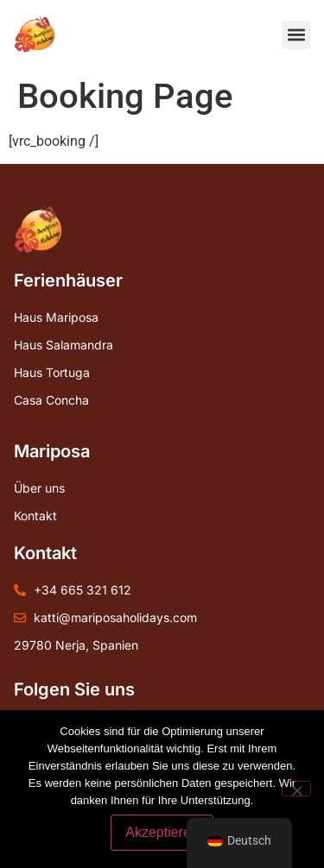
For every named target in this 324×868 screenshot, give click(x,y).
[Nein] (296, 789)
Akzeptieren (162, 832)
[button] (296, 35)
